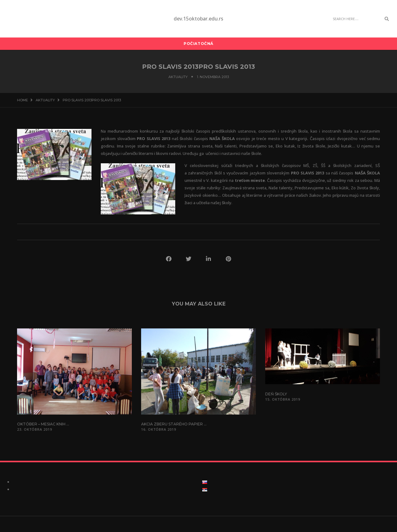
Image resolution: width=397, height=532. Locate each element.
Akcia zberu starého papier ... (174, 424)
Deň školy (276, 394)
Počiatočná (198, 44)
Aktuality (178, 77)
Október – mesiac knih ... (43, 424)
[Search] (355, 19)
